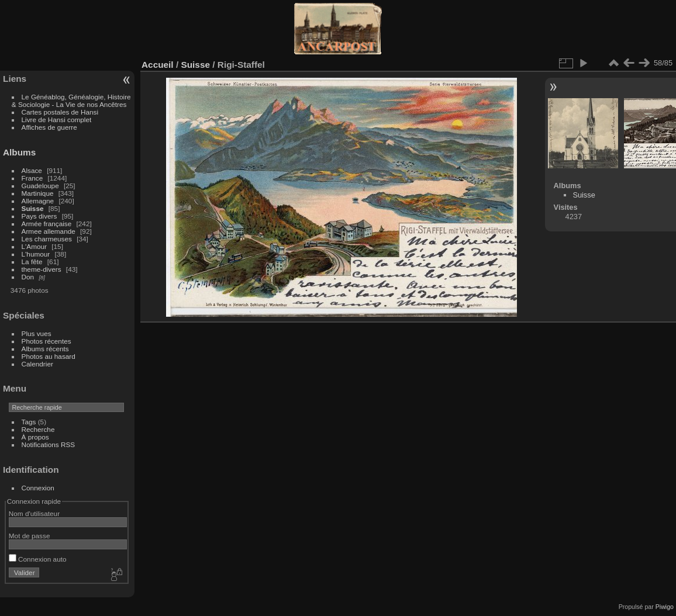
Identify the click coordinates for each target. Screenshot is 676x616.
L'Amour (34, 246)
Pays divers (39, 216)
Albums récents (45, 349)
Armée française (47, 224)
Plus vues (37, 333)
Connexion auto (38, 559)
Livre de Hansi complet (57, 120)
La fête (32, 262)
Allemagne (38, 201)
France (32, 178)
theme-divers (42, 269)
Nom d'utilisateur (34, 513)
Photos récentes (46, 341)
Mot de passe (30, 536)
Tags (29, 422)
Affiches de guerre (49, 127)
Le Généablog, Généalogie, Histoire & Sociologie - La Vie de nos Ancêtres (71, 101)
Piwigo (665, 607)
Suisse (33, 208)
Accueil (158, 65)
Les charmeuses (47, 239)
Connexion (38, 488)
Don (28, 277)
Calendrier (37, 364)
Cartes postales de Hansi (60, 112)
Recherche (38, 429)
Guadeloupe (40, 186)
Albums (19, 152)
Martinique (38, 193)
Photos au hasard (49, 356)
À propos (35, 437)
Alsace (32, 170)
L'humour (36, 254)
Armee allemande (49, 231)
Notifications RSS (49, 444)
